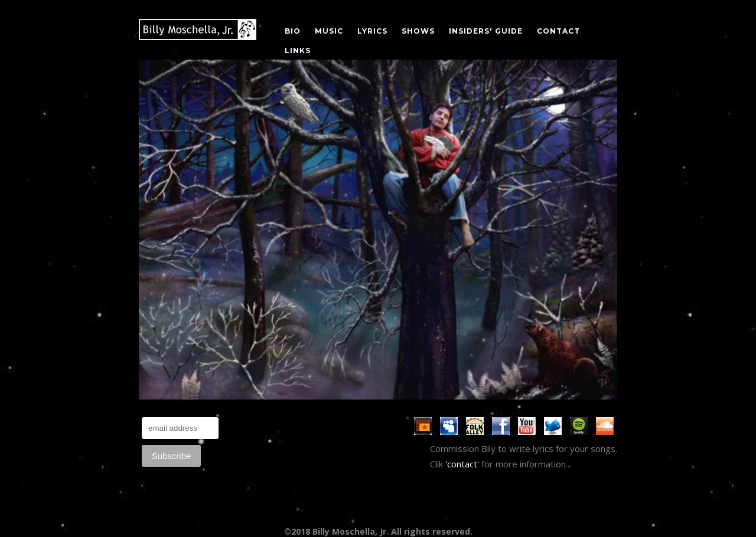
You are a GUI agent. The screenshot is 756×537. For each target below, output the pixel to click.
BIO (293, 31)
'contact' (462, 464)
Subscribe (172, 456)
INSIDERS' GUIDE (486, 31)
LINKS (298, 50)
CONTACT (558, 31)
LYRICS (372, 31)
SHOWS (418, 31)
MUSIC (329, 31)
